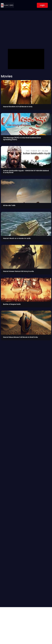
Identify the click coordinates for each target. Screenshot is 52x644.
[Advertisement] (26, 31)
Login (42, 5)
